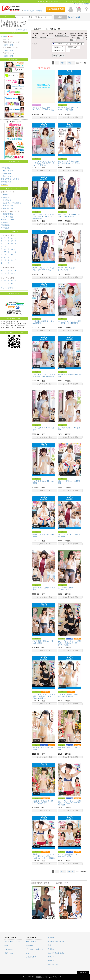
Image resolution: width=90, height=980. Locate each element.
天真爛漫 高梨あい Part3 (68, 748)
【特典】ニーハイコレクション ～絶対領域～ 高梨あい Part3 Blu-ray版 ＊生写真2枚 (44, 857)
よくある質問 (31, 957)
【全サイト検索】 (74, 17)
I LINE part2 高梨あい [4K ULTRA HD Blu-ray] (69, 162)
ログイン (77, 4)
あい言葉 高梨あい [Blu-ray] (43, 481)
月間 (11, 45)
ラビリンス (9, 953)
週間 (6, 45)
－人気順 (4, 195)
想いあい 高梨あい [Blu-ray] (43, 534)
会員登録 (30, 945)
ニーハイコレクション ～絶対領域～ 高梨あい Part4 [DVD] (70, 643)
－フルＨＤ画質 (7, 217)
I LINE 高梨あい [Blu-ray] (68, 374)
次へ (63, 63)
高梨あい (72, 110)
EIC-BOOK (9, 949)
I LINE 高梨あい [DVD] (42, 428)
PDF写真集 (5, 225)
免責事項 (51, 961)
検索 (60, 17)
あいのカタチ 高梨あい (42, 588)
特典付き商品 (6, 182)
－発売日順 (5, 197)
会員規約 (51, 949)
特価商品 (4, 185)
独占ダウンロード (8, 220)
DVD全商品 (5, 168)
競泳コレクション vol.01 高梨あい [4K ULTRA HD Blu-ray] (43, 216)
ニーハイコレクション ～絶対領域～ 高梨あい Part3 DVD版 (70, 803)
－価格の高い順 (7, 209)
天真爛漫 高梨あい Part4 (44, 748)
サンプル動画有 (7, 288)
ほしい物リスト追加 (45, 117)
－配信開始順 (6, 200)
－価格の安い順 (7, 206)
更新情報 (4, 37)
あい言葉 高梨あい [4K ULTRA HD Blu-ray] (41, 109)
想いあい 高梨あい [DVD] (68, 481)
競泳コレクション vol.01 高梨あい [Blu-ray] (43, 269)
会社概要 (51, 938)
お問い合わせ (53, 964)
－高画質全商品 (7, 214)
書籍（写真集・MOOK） (10, 179)
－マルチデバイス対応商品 (11, 203)
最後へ (71, 63)
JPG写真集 (5, 228)
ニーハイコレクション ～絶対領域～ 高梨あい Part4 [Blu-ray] (44, 696)
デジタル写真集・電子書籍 (33, 11)
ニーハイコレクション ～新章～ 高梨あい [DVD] (70, 322)
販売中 (10, 171)
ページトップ (83, 972)
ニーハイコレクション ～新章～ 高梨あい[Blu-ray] (44, 375)
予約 (4, 171)
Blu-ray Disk (6, 173)
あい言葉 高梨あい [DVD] (68, 428)
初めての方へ (86, 4)
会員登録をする (22, 30)
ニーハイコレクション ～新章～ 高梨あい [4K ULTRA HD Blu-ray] (44, 163)
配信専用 (4, 222)
